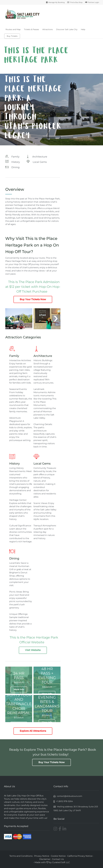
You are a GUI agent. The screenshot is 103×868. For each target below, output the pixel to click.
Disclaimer (45, 859)
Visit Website (33, 650)
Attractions (48, 29)
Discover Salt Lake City (67, 29)
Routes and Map (13, 29)
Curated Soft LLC (61, 862)
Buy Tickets (12, 36)
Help (83, 29)
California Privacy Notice (80, 856)
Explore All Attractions (33, 731)
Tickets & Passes (31, 29)
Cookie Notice (58, 856)
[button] (10, 319)
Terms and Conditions (21, 856)
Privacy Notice (42, 856)
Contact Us (58, 859)
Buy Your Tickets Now (33, 299)
